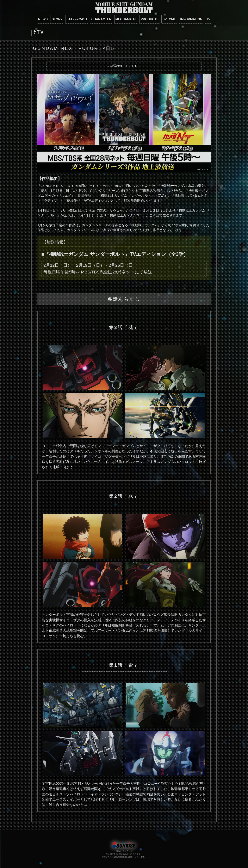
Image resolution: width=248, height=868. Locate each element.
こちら (134, 854)
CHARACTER (101, 19)
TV (208, 19)
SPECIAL (169, 19)
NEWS (43, 19)
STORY (57, 19)
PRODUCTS (150, 19)
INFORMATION (191, 19)
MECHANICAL (126, 19)
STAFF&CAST (77, 19)
